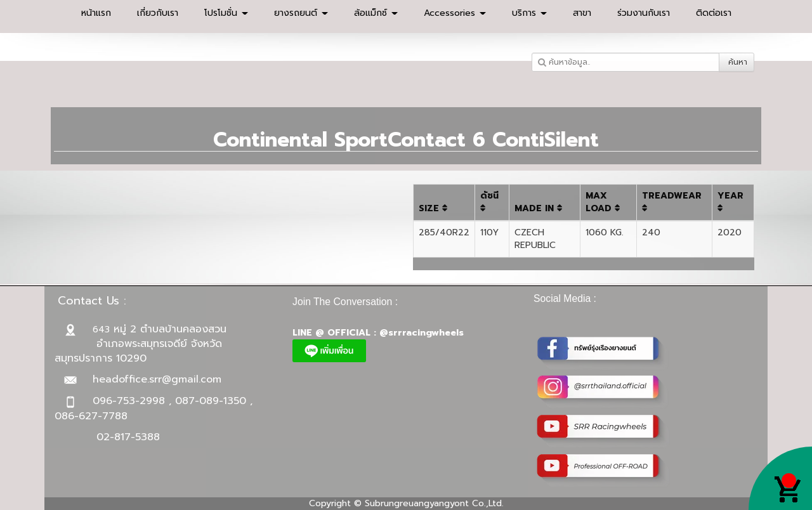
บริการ (529, 13)
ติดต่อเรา (714, 13)
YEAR (730, 201)
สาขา (582, 13)
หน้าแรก (96, 13)
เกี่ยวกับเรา (158, 13)
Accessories (455, 13)
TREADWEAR (672, 201)
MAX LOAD (603, 202)
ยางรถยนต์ (301, 13)
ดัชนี (489, 201)
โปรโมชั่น (226, 13)
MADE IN (539, 208)
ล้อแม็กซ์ (376, 13)
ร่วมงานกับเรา (644, 13)
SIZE (433, 208)
